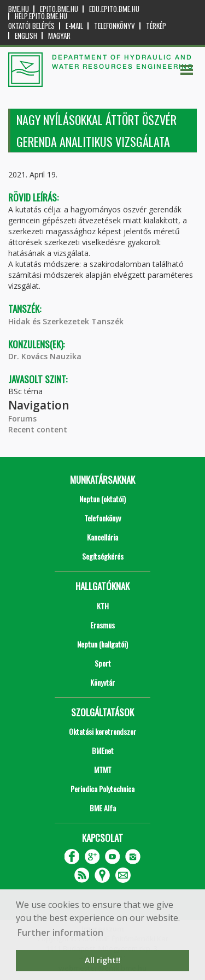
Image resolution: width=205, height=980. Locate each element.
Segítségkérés (103, 556)
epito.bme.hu (59, 9)
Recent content (38, 429)
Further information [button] (60, 933)
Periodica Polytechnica (102, 789)
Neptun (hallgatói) (102, 644)
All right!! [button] (102, 960)
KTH (103, 606)
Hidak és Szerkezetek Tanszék (66, 321)
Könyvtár (102, 682)
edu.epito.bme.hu (114, 9)
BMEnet (103, 750)
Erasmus (102, 625)
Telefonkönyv (115, 26)
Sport (103, 663)
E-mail (74, 26)
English (26, 36)
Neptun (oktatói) (102, 499)
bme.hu (19, 9)
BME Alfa (103, 808)
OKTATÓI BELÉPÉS (31, 26)
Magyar (59, 36)
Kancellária (102, 537)
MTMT (103, 770)
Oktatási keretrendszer (102, 731)
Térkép (156, 26)
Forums (22, 418)
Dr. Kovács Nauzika (45, 356)
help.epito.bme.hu (41, 16)
